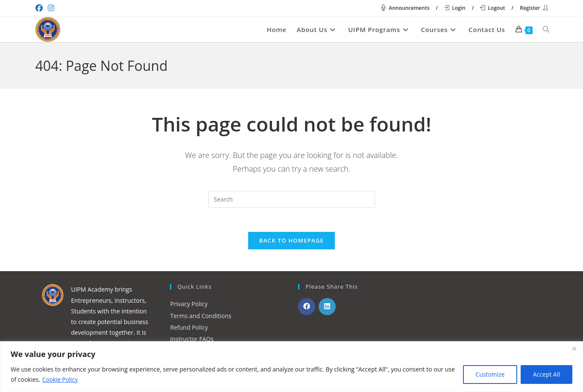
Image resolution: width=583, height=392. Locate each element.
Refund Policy (189, 329)
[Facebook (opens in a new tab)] (40, 8)
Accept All (546, 374)
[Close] (574, 348)
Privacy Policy (189, 306)
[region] (291, 367)
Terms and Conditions (201, 317)
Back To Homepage (291, 243)
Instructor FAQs (192, 341)
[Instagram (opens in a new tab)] (51, 8)
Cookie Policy (61, 379)
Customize (490, 374)
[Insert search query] (292, 199)
